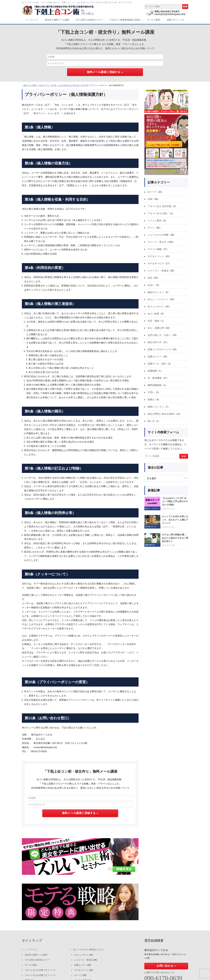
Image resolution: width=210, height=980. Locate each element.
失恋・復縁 (153, 323)
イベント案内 (155, 221)
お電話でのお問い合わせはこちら (160, 972)
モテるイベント (156, 257)
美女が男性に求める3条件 (161, 417)
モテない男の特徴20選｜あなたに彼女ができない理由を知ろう (175, 541)
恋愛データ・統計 (157, 366)
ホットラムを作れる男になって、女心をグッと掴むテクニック (175, 523)
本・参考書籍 (155, 381)
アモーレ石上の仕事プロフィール (40, 970)
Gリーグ (152, 192)
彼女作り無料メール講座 (57, 20)
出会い (151, 286)
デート (151, 228)
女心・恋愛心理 (156, 330)
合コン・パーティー (158, 301)
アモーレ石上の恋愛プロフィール (40, 975)
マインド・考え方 (157, 243)
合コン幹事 (153, 315)
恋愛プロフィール (176, 20)
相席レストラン (156, 410)
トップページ (32, 20)
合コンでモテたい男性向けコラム (88, 950)
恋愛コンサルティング (159, 352)
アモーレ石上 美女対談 (160, 206)
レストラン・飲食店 (158, 272)
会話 (150, 279)
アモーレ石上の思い (158, 214)
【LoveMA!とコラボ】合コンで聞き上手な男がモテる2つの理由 (175, 505)
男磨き (151, 403)
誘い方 (151, 424)
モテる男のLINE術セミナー (89, 20)
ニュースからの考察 (158, 236)
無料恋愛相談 (155, 388)
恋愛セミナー (155, 359)
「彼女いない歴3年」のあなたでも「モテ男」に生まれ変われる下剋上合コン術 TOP (55, 85)
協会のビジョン (156, 294)
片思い (151, 395)
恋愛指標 (152, 374)
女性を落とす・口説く (159, 337)
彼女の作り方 (155, 344)
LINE (150, 199)
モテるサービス (156, 265)
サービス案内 (154, 20)
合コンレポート (156, 308)
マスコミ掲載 (155, 250)
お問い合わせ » (166, 966)
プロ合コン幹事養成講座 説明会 (125, 20)
